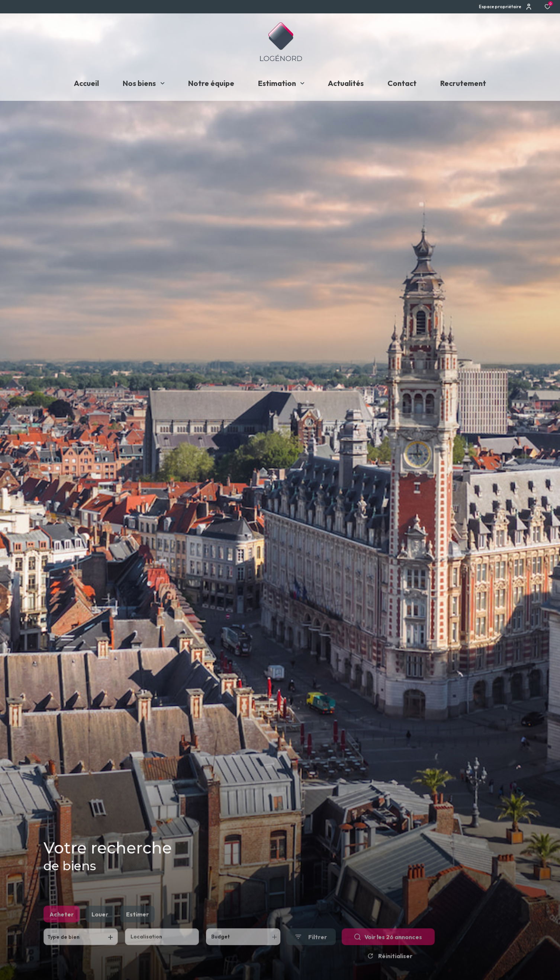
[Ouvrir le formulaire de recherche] (311, 948)
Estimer (137, 925)
